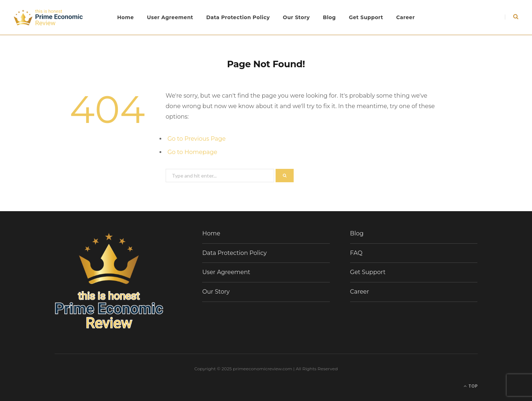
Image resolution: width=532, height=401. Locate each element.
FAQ (356, 253)
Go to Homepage (192, 152)
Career (405, 17)
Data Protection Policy (238, 17)
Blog (329, 17)
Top (471, 386)
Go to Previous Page (197, 139)
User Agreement (170, 17)
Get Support (366, 17)
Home (125, 17)
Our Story (296, 17)
